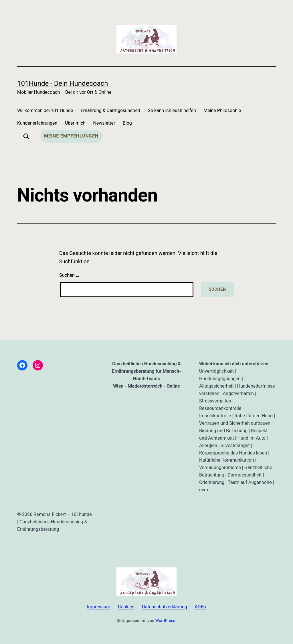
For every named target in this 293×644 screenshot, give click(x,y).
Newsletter (104, 123)
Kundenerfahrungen (37, 123)
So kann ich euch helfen (172, 110)
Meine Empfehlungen (71, 136)
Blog (127, 123)
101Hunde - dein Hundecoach (63, 83)
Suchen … (69, 275)
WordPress (165, 621)
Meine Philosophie (222, 110)
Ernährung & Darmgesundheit (110, 110)
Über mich (75, 123)
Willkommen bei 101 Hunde (45, 110)
